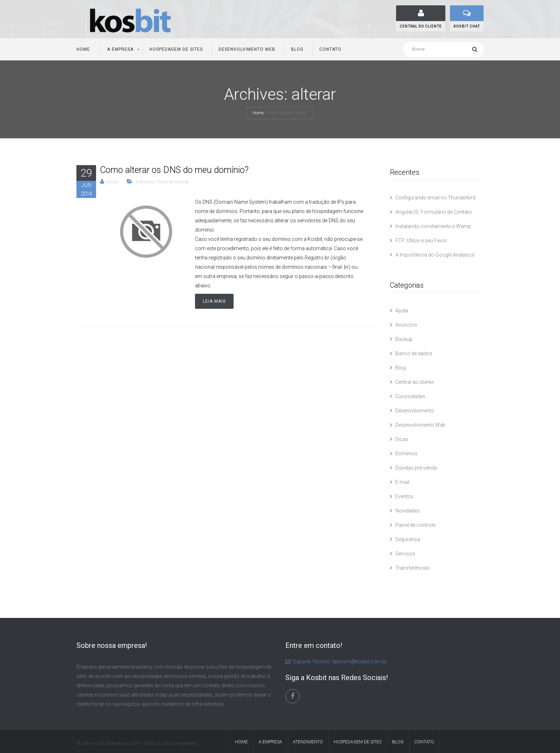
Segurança (408, 539)
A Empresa (120, 49)
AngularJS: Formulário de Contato (434, 212)
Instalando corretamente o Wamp (433, 226)
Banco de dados (414, 353)
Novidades (407, 511)
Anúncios (406, 325)
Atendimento (308, 742)
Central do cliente (414, 382)
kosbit (113, 182)
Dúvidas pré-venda (416, 468)
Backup (404, 339)
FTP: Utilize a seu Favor (421, 241)
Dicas (402, 439)
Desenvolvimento (415, 411)
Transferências (412, 568)
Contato (330, 49)
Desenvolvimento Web (247, 49)
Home (83, 49)
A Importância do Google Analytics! (435, 255)
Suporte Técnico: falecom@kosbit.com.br (336, 662)
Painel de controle (172, 182)
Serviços (405, 554)
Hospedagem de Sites (176, 49)
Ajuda (402, 311)
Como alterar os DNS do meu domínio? (174, 170)
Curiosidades (410, 396)
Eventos (404, 496)
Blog (297, 49)
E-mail (402, 482)
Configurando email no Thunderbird (435, 198)
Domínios (145, 182)
